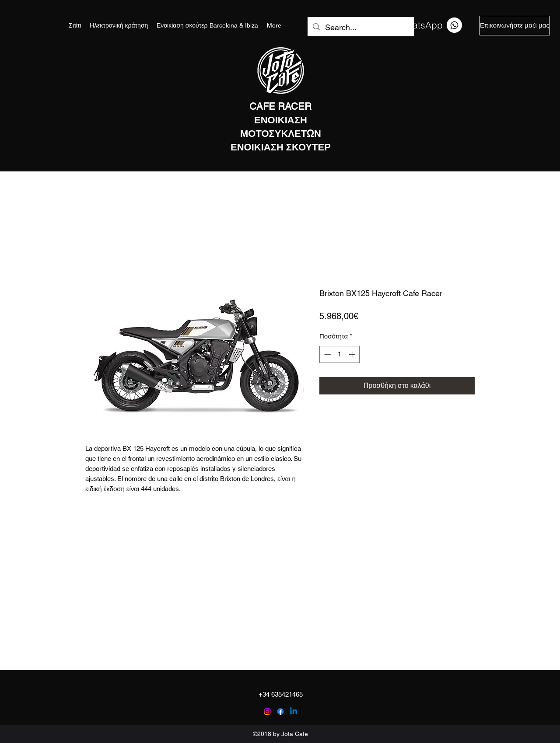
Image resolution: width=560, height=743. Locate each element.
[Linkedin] (294, 712)
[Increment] (353, 354)
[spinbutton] (340, 354)
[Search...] (360, 28)
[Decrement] (327, 354)
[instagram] (267, 712)
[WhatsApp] (430, 25)
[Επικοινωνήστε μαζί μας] (515, 26)
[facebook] (280, 712)
